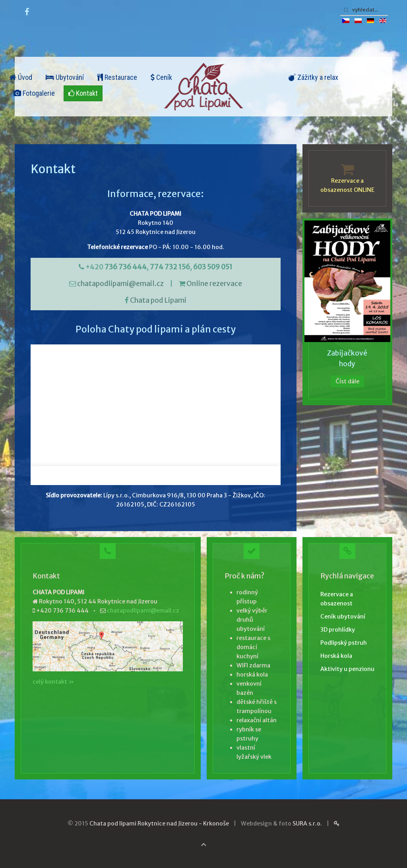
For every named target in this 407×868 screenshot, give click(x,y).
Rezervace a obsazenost (337, 599)
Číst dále (347, 381)
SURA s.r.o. (307, 824)
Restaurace (117, 77)
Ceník (161, 77)
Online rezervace (214, 284)
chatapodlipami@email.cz (120, 284)
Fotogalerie (34, 93)
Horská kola (336, 656)
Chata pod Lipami (158, 300)
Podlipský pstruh (344, 643)
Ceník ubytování (343, 617)
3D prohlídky (338, 630)
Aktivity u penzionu (347, 669)
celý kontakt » (53, 682)
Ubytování (65, 77)
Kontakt (83, 93)
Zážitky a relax (313, 77)
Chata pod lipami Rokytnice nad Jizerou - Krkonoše (159, 824)
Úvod (21, 77)
